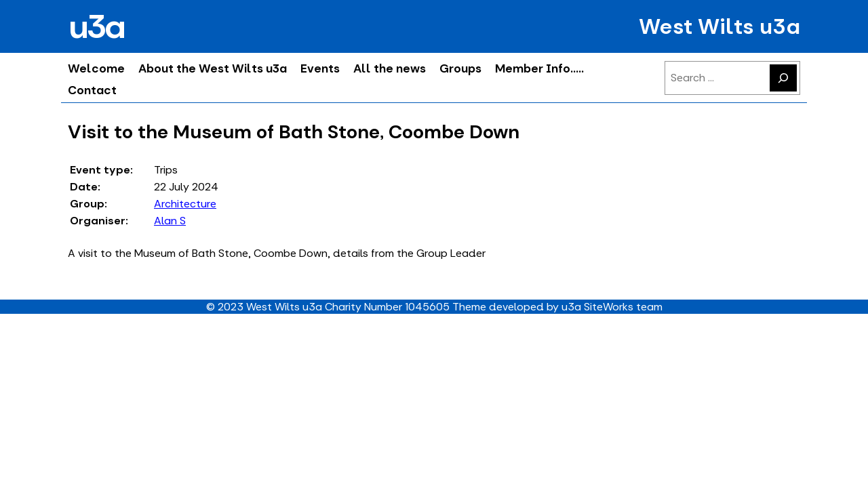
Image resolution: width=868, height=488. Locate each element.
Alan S (170, 221)
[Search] (783, 78)
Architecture (185, 204)
